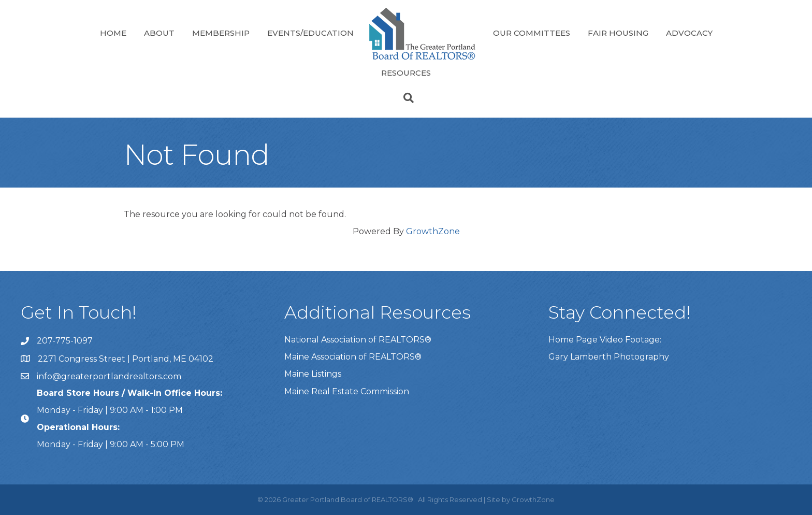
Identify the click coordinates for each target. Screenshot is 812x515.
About (159, 33)
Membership (221, 33)
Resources (406, 73)
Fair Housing (618, 33)
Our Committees (532, 33)
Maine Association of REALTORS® (353, 357)
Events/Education (310, 33)
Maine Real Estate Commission (347, 391)
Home (113, 33)
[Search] (406, 98)
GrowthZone (433, 231)
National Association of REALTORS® (358, 340)
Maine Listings (313, 374)
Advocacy (689, 33)
